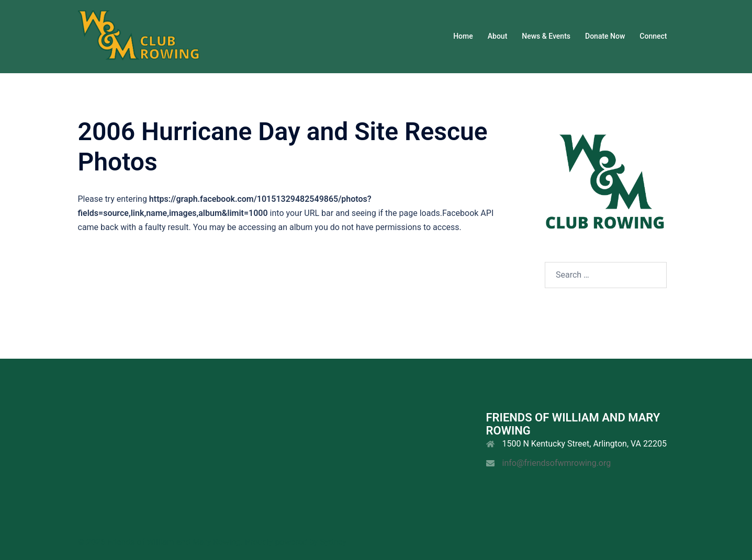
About (498, 36)
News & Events (546, 36)
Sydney (333, 542)
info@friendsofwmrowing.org (557, 463)
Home (463, 36)
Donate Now (605, 36)
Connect (653, 36)
